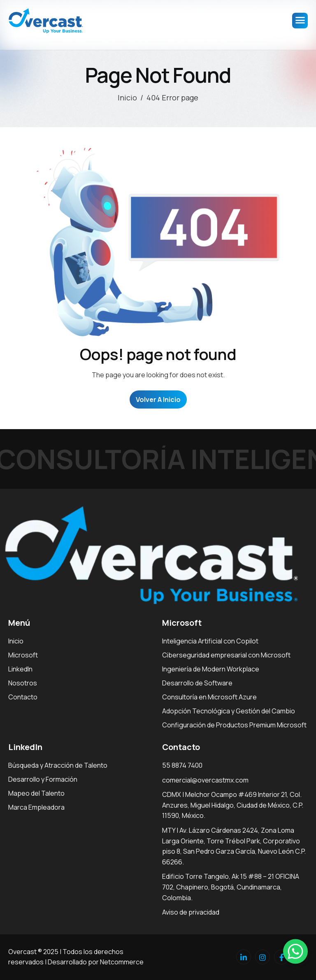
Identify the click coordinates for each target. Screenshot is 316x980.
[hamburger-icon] (300, 21)
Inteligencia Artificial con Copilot (210, 641)
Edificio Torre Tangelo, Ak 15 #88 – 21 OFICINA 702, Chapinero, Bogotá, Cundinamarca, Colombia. (231, 887)
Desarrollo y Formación (43, 779)
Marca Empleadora (36, 807)
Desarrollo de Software (197, 683)
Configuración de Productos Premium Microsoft (234, 725)
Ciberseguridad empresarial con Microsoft (226, 655)
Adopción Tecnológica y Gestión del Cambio (229, 711)
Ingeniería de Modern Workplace (211, 669)
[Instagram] (263, 957)
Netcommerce (122, 962)
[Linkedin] (244, 957)
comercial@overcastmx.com (205, 780)
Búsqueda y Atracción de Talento (58, 765)
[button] (295, 951)
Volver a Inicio (158, 399)
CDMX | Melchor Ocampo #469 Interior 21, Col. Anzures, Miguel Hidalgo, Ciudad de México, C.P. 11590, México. (233, 805)
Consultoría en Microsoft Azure (209, 697)
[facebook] (281, 957)
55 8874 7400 (182, 765)
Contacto (23, 697)
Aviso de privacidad (191, 912)
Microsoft (23, 655)
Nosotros (23, 683)
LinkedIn (20, 669)
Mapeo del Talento (36, 793)
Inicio (16, 641)
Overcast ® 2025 (33, 952)
